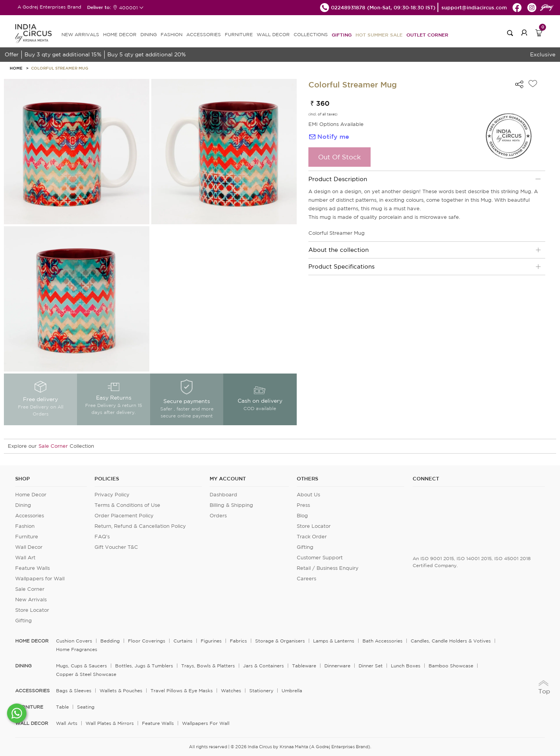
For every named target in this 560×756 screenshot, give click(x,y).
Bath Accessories (382, 641)
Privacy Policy (112, 495)
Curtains (183, 641)
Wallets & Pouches (121, 691)
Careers (306, 579)
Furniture (27, 537)
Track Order (312, 537)
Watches (231, 691)
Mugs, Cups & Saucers (81, 666)
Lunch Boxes (406, 666)
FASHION (171, 34)
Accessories (30, 516)
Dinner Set (371, 666)
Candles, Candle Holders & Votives (451, 641)
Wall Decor (29, 547)
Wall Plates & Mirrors (110, 723)
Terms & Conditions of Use (127, 505)
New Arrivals (31, 600)
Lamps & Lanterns (334, 641)
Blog (302, 516)
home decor (32, 641)
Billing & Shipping (231, 505)
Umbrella (292, 691)
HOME (16, 68)
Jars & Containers (263, 666)
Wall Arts (67, 723)
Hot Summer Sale (379, 35)
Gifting (342, 35)
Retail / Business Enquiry (328, 568)
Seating (86, 707)
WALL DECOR (273, 34)
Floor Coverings (147, 641)
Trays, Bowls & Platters (208, 666)
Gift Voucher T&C (116, 547)
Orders (218, 516)
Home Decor (31, 495)
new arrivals (80, 34)
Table (62, 707)
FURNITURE (239, 34)
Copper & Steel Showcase (86, 674)
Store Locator (32, 610)
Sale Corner (53, 446)
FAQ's (102, 537)
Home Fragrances (77, 649)
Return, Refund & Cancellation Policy (140, 526)
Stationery (261, 691)
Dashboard (223, 495)
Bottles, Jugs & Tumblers (144, 666)
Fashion (25, 526)
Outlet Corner (427, 35)
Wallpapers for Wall (40, 579)
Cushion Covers (74, 641)
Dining (23, 505)
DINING (149, 34)
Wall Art (25, 558)
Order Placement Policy (124, 516)
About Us (308, 495)
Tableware (304, 666)
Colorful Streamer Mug (60, 68)
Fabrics (238, 641)
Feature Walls (32, 568)
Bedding (110, 641)
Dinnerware (337, 666)
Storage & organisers (280, 641)
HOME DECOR (120, 34)
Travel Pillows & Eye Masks (182, 691)
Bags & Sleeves (74, 691)
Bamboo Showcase (451, 666)
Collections (311, 34)
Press (303, 505)
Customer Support (320, 558)
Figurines (211, 641)
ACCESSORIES (204, 34)
